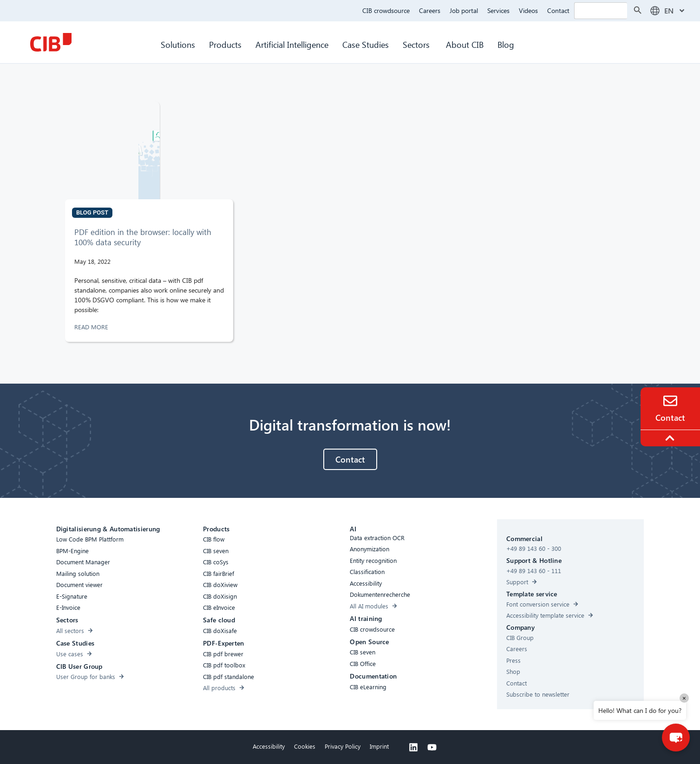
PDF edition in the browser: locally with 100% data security (143, 237)
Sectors (417, 44)
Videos (528, 10)
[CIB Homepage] (51, 42)
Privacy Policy (343, 746)
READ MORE (92, 327)
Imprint (379, 746)
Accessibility (269, 746)
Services (498, 10)
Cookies (305, 746)
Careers (430, 10)
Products (225, 44)
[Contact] (670, 401)
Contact (558, 10)
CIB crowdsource (386, 10)
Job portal (464, 10)
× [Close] (684, 698)
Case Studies (366, 44)
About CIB (465, 44)
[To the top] (671, 438)
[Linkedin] (413, 747)
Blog (506, 44)
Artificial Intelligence (292, 44)
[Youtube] (432, 747)
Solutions (178, 44)
